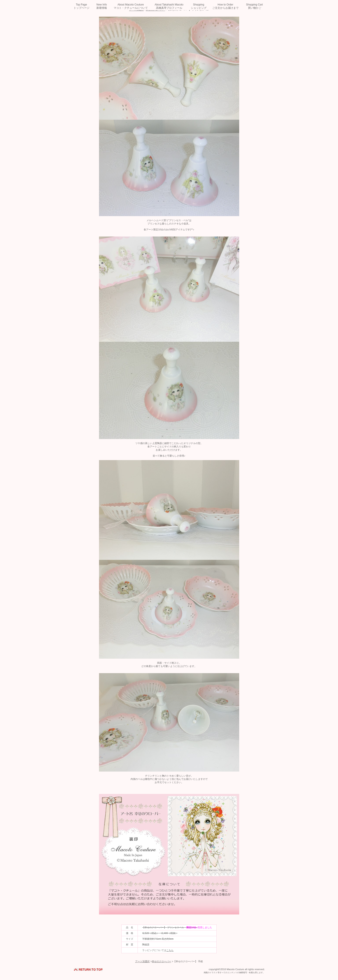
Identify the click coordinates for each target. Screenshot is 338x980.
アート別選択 (142, 961)
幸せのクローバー (161, 961)
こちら (170, 950)
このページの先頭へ (88, 969)
